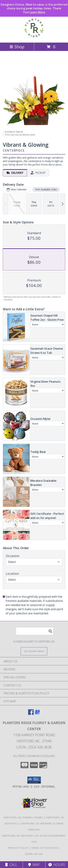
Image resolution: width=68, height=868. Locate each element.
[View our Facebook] (31, 714)
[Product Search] (35, 631)
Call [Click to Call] (11, 865)
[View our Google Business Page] (37, 714)
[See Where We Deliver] (34, 651)
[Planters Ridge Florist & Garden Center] (34, 37)
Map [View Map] (34, 865)
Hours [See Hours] (57, 865)
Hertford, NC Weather (18, 836)
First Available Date (46, 189)
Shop (17, 47)
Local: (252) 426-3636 (34, 747)
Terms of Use (34, 854)
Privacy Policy (18, 848)
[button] (34, 780)
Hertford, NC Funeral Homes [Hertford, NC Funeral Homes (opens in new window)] (24, 817)
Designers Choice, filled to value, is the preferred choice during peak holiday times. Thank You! (34, 8)
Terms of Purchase (44, 848)
